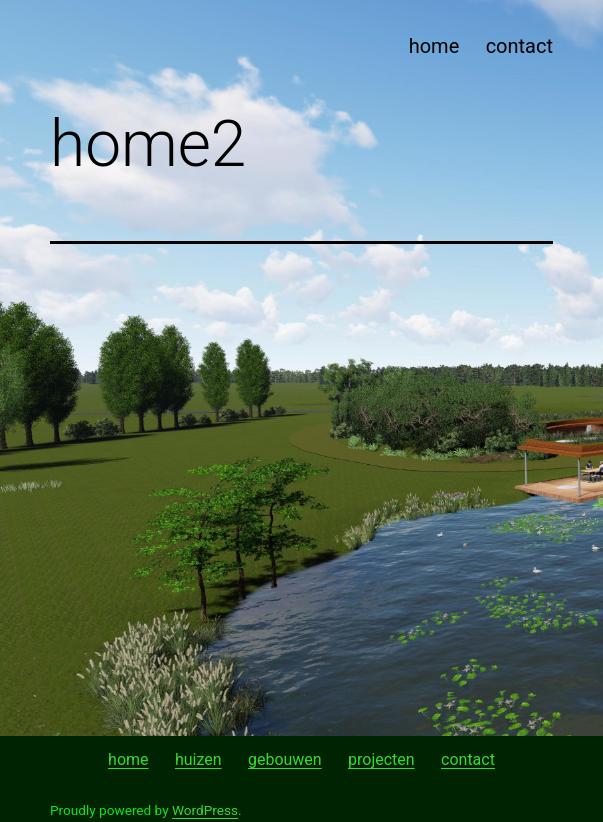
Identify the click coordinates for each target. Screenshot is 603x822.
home (434, 46)
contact (519, 46)
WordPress (205, 810)
